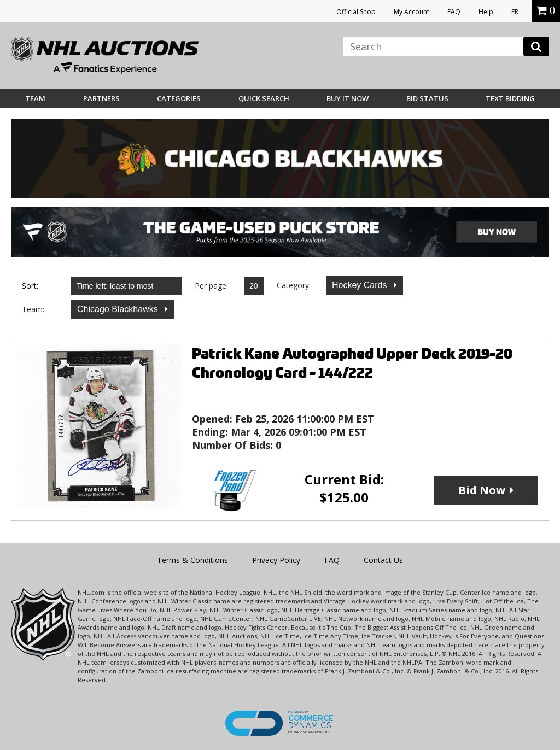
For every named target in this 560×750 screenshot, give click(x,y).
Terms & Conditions (192, 560)
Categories (179, 98)
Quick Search (264, 98)
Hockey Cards (361, 285)
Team (35, 98)
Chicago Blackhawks (119, 309)
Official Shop (356, 12)
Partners (101, 98)
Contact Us (383, 560)
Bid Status (427, 98)
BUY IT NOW (348, 98)
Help (486, 12)
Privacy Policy (276, 560)
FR (515, 12)
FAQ (454, 12)
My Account (412, 12)
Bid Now (482, 490)
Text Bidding (510, 98)
